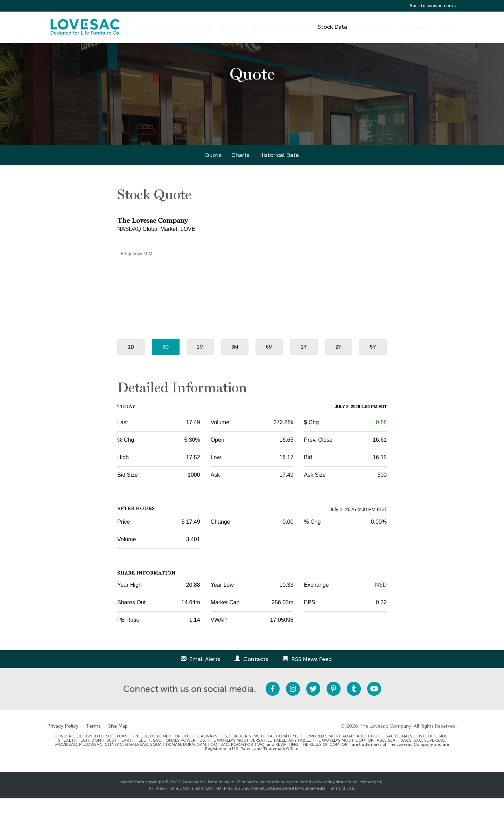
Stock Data (332, 27)
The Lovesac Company (385, 753)
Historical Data (279, 182)
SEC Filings (372, 27)
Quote (213, 182)
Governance (414, 27)
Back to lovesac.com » (433, 6)
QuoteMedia (194, 809)
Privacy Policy (63, 753)
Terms (93, 753)
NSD (381, 611)
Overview (150, 27)
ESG (446, 27)
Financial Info (289, 27)
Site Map (118, 753)
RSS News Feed (311, 686)
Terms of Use (341, 815)
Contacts (256, 686)
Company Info (242, 27)
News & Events (193, 27)
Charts (240, 182)
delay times (335, 809)
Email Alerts (205, 686)
